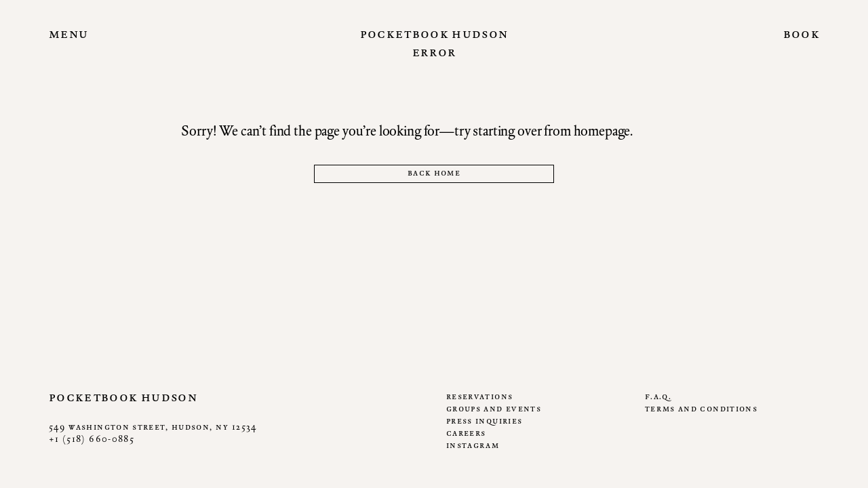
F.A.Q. (658, 396)
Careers (466, 433)
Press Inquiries (484, 421)
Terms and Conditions (701, 408)
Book (801, 33)
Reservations (479, 396)
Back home (434, 172)
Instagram (473, 445)
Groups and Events (494, 408)
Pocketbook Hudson (434, 33)
